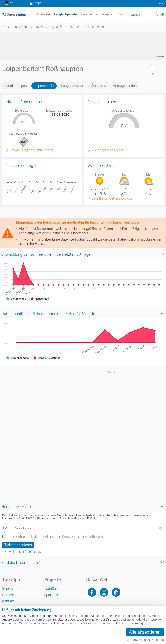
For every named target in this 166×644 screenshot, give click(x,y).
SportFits (51, 595)
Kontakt (8, 601)
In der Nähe (162, 15)
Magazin (108, 14)
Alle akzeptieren (145, 632)
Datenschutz (12, 595)
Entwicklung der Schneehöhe (31, 150)
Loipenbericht (44, 86)
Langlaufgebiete (65, 14)
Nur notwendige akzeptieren (145, 640)
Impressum (11, 589)
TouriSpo (51, 589)
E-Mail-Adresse (22, 528)
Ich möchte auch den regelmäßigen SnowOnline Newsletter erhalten (59, 537)
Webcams (98, 86)
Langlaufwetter (73, 86)
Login (38, 3)
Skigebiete (43, 14)
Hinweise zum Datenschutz (23, 552)
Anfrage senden (125, 86)
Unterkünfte (89, 14)
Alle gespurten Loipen (108, 150)
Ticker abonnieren (18, 545)
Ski (120, 14)
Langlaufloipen (16, 86)
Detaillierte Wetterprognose (112, 198)
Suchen (156, 15)
